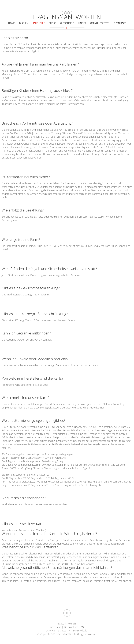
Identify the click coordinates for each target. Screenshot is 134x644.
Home (12, 23)
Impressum (55, 627)
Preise (52, 23)
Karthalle (39, 23)
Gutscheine (67, 23)
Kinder (82, 23)
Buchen (24, 23)
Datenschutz (71, 627)
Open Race (120, 23)
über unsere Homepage (56, 544)
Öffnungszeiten (100, 23)
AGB (83, 627)
